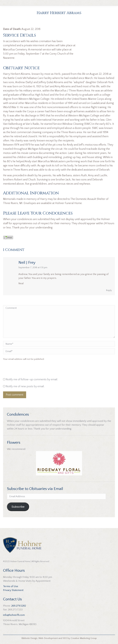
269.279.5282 (19, 606)
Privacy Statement (13, 590)
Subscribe (18, 507)
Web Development (48, 638)
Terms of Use (11, 586)
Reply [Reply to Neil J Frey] (109, 290)
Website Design (29, 638)
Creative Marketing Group (84, 638)
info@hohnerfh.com (14, 615)
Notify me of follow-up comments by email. (32, 380)
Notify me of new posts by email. (25, 386)
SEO (65, 638)
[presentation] (24, 370)
